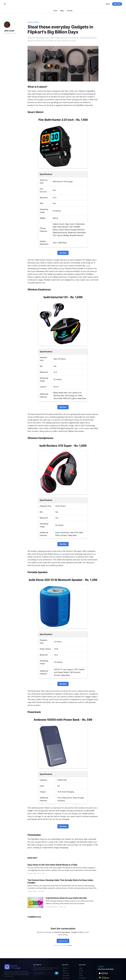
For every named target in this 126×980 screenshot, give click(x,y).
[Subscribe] (57, 973)
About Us (65, 971)
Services (70, 11)
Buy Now (63, 253)
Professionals (82, 978)
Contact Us (65, 968)
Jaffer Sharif (9, 31)
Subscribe (117, 4)
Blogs (62, 11)
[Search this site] (5, 4)
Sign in (108, 4)
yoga (88, 266)
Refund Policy (66, 978)
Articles (81, 975)
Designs (81, 968)
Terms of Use (66, 973)
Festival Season (33, 22)
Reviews (81, 971)
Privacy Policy (66, 975)
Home (55, 11)
